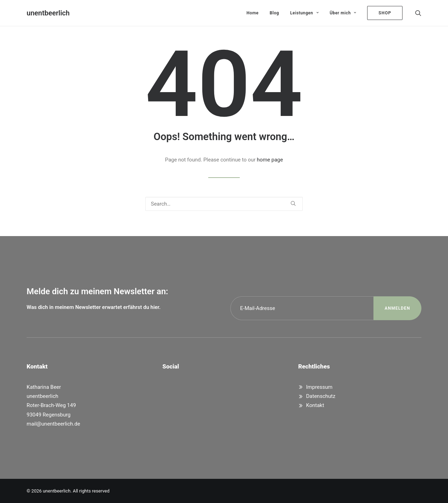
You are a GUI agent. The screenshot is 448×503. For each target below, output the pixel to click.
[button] (418, 13)
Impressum (319, 387)
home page (270, 160)
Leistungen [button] (304, 13)
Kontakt (315, 405)
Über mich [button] (343, 13)
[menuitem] (253, 13)
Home (253, 13)
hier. (156, 307)
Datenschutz (321, 396)
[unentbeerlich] (48, 13)
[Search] (224, 204)
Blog (275, 13)
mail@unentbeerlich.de (53, 424)
